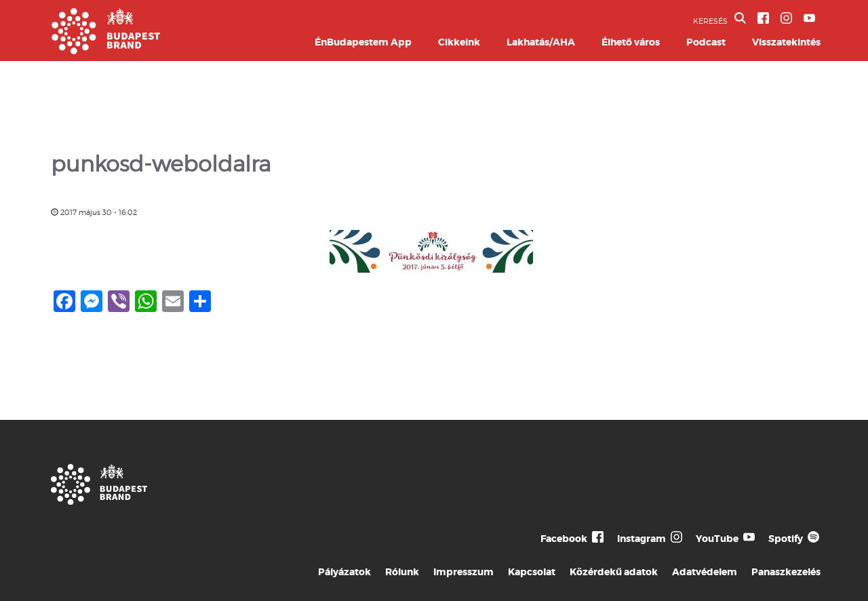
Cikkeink (459, 42)
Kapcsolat (532, 572)
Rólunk (402, 572)
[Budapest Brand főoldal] (106, 51)
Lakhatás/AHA (541, 42)
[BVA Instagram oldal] (786, 18)
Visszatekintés (786, 42)
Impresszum (463, 572)
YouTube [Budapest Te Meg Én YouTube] (717, 539)
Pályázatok (344, 572)
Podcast (706, 42)
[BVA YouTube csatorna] (809, 18)
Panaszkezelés (786, 572)
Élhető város (631, 42)
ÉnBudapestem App (363, 42)
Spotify (786, 539)
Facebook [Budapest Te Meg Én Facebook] (564, 539)
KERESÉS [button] (719, 19)
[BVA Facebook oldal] (763, 18)
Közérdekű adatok (614, 572)
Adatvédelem (705, 572)
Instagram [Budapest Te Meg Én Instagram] (642, 539)
